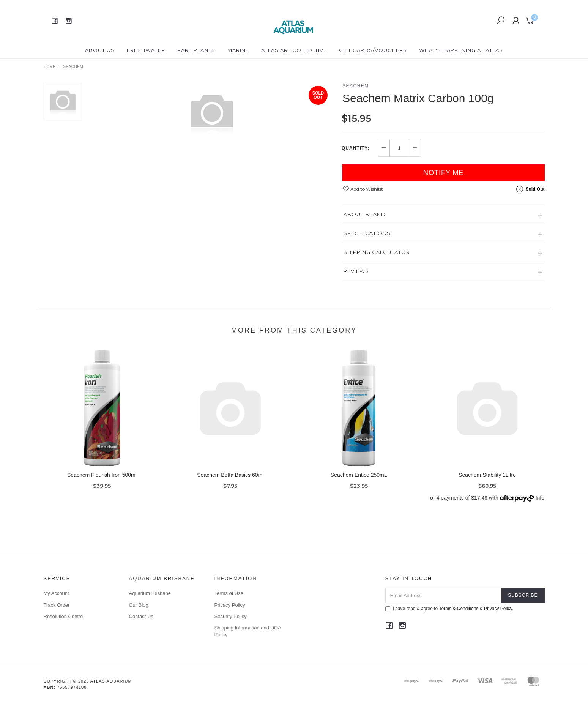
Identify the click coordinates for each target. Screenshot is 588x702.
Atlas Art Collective (294, 50)
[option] (212, 112)
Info (540, 503)
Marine (238, 50)
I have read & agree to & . (449, 609)
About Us (100, 50)
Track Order (57, 605)
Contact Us (141, 616)
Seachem (356, 86)
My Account (56, 593)
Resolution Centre (63, 616)
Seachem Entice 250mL (359, 481)
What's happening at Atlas (461, 50)
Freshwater (146, 50)
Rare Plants (196, 50)
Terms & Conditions (459, 609)
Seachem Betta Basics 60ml (230, 481)
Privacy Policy (230, 605)
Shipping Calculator (377, 252)
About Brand (365, 214)
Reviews (356, 271)
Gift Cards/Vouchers (373, 50)
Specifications (367, 233)
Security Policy (231, 616)
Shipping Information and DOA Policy (248, 631)
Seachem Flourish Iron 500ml (102, 481)
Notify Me (444, 173)
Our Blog (139, 605)
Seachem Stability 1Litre (487, 481)
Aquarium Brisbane (150, 593)
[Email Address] (444, 596)
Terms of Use (229, 593)
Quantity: (355, 148)
